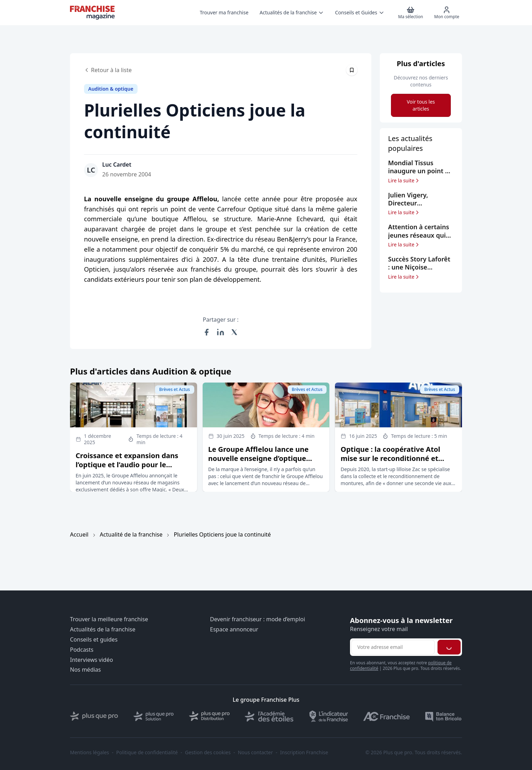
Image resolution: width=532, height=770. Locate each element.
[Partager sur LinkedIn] (220, 332)
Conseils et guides (94, 640)
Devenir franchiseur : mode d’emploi (258, 619)
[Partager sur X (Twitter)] (234, 332)
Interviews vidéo (92, 660)
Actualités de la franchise (103, 629)
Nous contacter (255, 752)
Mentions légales (90, 752)
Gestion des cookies (208, 752)
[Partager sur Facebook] (206, 332)
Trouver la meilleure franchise (109, 619)
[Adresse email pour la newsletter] (393, 647)
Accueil (79, 534)
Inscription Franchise (304, 752)
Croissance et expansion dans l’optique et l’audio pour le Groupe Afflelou (127, 465)
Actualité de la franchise (131, 534)
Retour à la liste (108, 70)
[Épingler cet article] (352, 70)
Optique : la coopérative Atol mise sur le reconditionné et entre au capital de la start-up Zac (392, 463)
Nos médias (85, 670)
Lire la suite (404, 181)
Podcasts (82, 650)
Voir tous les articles (421, 105)
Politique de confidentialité (147, 752)
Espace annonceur (234, 629)
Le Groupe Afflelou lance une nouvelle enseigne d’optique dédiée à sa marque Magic (258, 458)
